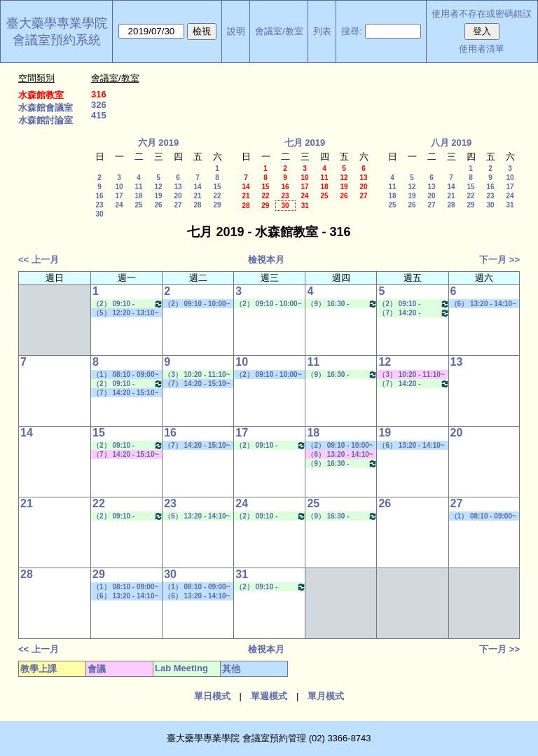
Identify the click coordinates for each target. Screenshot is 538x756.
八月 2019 (451, 143)
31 (305, 206)
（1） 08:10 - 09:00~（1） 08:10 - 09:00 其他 (125, 375)
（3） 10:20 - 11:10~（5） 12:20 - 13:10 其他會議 (411, 375)
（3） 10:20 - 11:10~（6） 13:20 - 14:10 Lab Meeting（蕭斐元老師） (198, 375)
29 (217, 205)
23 (99, 205)
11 (138, 187)
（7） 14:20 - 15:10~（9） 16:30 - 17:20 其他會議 (125, 455)
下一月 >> (499, 260)
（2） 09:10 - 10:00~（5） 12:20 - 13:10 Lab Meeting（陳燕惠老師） (270, 304)
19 (158, 196)
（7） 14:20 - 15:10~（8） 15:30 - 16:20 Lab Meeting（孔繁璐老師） (414, 313)
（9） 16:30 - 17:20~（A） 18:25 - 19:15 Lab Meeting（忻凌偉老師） (342, 304)
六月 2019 (159, 143)
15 (217, 187)
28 (197, 205)
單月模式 (326, 696)
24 (119, 205)
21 (197, 196)
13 (178, 187)
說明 (236, 31)
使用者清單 (482, 49)
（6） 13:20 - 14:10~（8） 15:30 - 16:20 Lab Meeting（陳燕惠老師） (198, 516)
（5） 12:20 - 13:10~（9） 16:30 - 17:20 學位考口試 (125, 313)
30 (99, 214)
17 (119, 196)
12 (158, 187)
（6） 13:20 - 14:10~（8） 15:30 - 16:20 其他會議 (340, 455)
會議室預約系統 (57, 40)
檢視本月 (266, 260)
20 (178, 196)
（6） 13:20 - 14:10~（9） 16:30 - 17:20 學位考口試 (411, 446)
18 (138, 196)
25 (138, 205)
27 (178, 205)
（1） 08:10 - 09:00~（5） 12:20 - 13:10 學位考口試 (197, 587)
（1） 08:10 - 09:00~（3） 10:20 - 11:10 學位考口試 (125, 587)
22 (217, 196)
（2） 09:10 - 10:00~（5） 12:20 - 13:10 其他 (340, 446)
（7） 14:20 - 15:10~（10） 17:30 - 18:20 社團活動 (197, 446)
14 (197, 187)
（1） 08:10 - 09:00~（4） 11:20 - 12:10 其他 (483, 516)
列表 (322, 31)
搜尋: (352, 31)
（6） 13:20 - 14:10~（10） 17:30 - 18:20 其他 (483, 304)
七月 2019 (305, 143)
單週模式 (269, 696)
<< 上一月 (39, 260)
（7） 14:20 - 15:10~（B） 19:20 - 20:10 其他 (197, 384)
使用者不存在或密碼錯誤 (482, 14)
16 (99, 196)
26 (158, 205)
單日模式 (212, 696)
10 (119, 187)
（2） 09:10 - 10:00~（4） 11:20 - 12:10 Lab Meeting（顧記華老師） (414, 304)
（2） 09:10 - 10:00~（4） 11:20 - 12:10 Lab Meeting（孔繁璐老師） (128, 304)
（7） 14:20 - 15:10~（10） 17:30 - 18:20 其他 (125, 393)
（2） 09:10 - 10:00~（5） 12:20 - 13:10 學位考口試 (197, 304)
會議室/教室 (279, 31)
